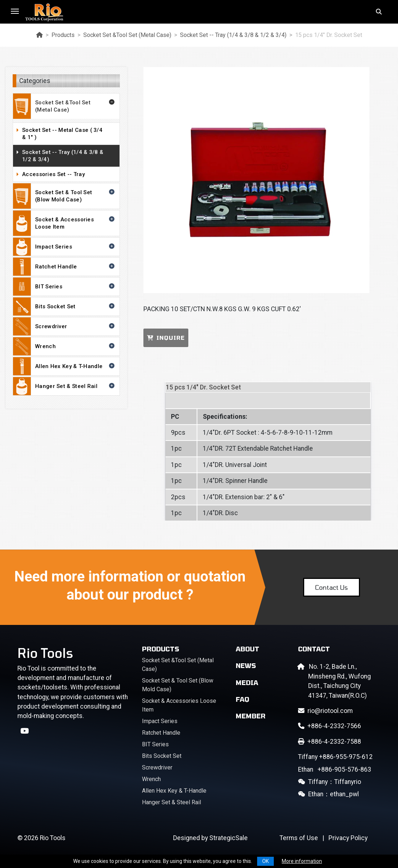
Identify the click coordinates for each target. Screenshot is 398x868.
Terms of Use (299, 838)
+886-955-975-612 (335, 757)
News (246, 665)
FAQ (242, 699)
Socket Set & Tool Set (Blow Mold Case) (64, 196)
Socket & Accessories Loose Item (64, 223)
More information (302, 861)
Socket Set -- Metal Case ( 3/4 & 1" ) (69, 134)
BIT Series (64, 287)
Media (247, 683)
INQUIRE (166, 338)
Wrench (64, 346)
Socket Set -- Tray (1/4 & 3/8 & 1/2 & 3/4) (233, 35)
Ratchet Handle (64, 267)
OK (265, 861)
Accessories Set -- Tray (69, 175)
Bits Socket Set (64, 306)
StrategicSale (229, 838)
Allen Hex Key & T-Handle (64, 366)
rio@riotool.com (325, 711)
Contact (314, 649)
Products (63, 35)
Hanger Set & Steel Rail (64, 386)
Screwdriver (64, 326)
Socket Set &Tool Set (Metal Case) (127, 35)
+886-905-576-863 (335, 769)
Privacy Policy (348, 838)
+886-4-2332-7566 (330, 726)
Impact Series (64, 247)
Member (251, 716)
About (248, 649)
